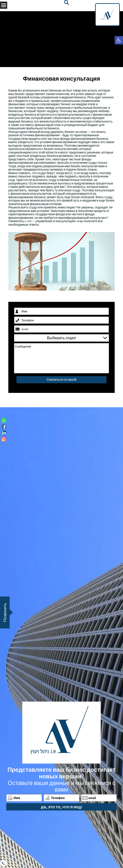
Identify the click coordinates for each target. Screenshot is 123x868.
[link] (119, 40)
